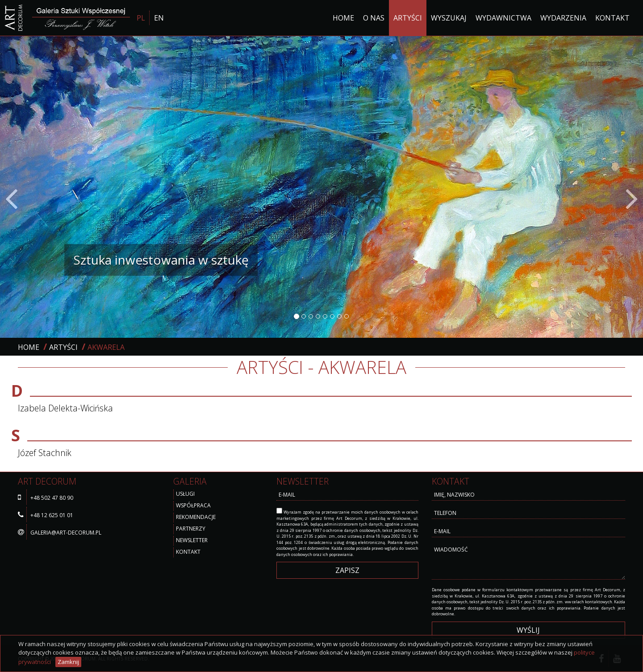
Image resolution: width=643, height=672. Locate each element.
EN (159, 18)
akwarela (106, 347)
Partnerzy (191, 529)
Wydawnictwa (503, 18)
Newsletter (192, 540)
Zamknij (68, 662)
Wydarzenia (563, 18)
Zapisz (347, 570)
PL (141, 18)
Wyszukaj (449, 18)
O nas (374, 18)
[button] (48, 187)
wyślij (528, 630)
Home (343, 18)
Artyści (408, 18)
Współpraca (193, 505)
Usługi (185, 494)
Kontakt (612, 18)
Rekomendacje (196, 517)
